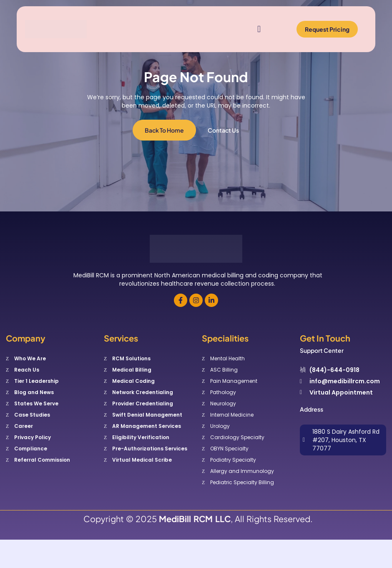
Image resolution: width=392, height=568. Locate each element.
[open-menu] (257, 29)
